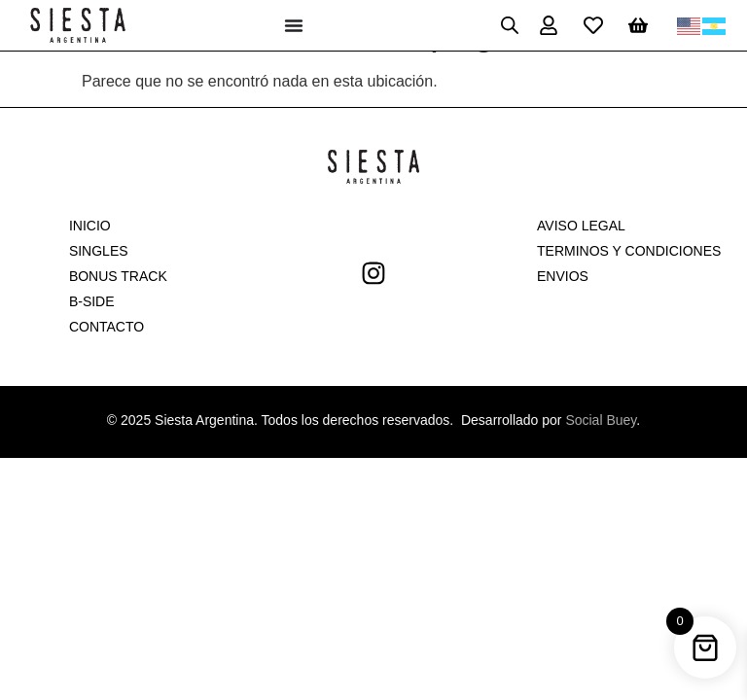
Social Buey (601, 420)
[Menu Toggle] (294, 25)
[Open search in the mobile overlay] (510, 25)
